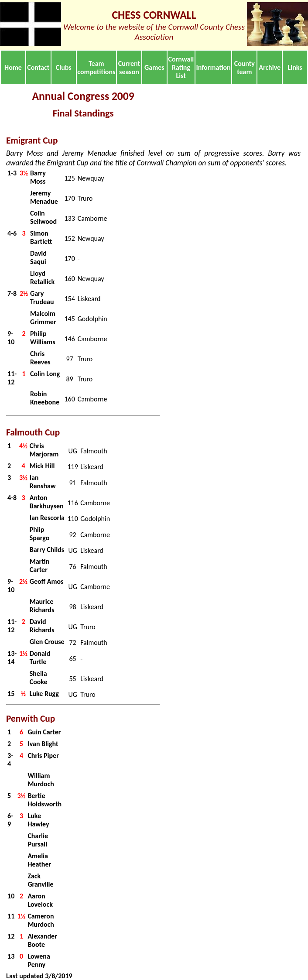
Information (214, 67)
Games (154, 67)
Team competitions (96, 68)
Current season (129, 68)
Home (13, 67)
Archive (270, 67)
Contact (38, 67)
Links (295, 67)
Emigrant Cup (32, 140)
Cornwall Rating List (181, 67)
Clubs (64, 67)
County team (245, 68)
